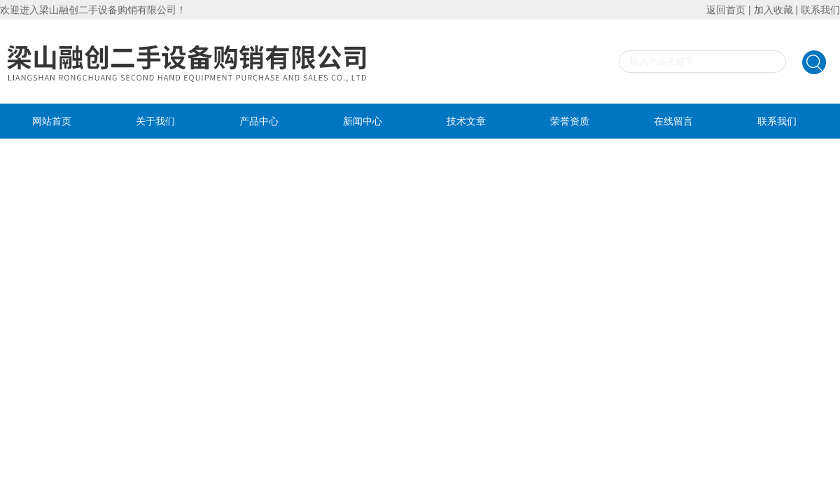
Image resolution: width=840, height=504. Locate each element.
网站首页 (52, 121)
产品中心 (259, 121)
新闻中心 (363, 121)
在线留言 (673, 121)
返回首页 (726, 10)
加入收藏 (773, 10)
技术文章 (466, 121)
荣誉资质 (570, 121)
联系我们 (820, 10)
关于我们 (155, 121)
